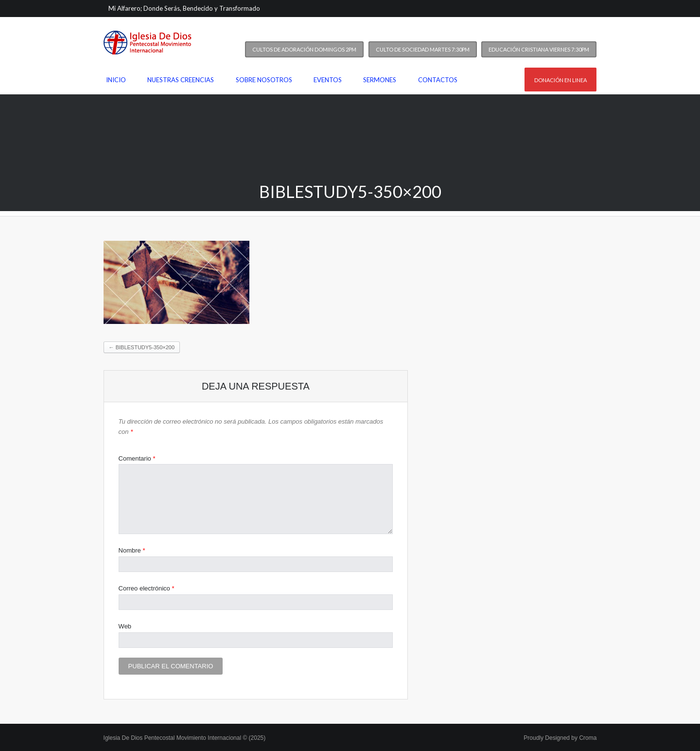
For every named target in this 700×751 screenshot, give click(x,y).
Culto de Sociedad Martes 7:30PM (423, 49)
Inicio (116, 80)
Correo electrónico (147, 588)
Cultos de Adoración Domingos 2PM (304, 49)
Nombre (132, 550)
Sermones (380, 80)
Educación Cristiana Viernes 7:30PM (539, 49)
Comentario (137, 458)
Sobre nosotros (264, 80)
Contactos (438, 80)
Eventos (328, 80)
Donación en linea (560, 80)
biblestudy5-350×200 (142, 347)
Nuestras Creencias (181, 80)
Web (125, 626)
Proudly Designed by (560, 738)
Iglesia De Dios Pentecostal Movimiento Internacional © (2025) (185, 738)
